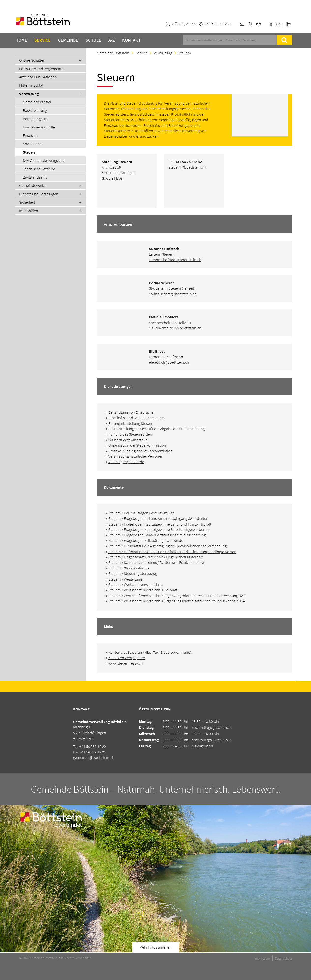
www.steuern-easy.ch (126, 663)
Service (43, 40)
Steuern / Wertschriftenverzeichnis (136, 584)
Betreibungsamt (36, 119)
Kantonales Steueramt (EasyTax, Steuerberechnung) (150, 652)
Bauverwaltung (35, 110)
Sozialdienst (33, 144)
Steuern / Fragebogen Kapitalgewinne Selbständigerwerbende (159, 529)
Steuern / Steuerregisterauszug (133, 573)
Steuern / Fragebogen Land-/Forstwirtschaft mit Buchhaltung (157, 535)
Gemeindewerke (32, 185)
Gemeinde (68, 40)
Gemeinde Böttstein (113, 53)
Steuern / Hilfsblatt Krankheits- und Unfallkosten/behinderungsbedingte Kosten (172, 552)
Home (21, 40)
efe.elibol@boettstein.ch (169, 362)
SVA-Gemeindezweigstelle (44, 160)
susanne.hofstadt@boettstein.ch (175, 260)
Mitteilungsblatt (32, 85)
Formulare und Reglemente (41, 69)
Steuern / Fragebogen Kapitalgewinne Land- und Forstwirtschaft (160, 524)
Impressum (262, 958)
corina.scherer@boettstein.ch (173, 294)
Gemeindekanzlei (37, 102)
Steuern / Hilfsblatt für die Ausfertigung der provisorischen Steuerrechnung (168, 546)
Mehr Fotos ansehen (155, 947)
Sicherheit (27, 202)
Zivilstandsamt (35, 177)
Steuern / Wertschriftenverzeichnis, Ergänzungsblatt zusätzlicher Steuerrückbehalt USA (177, 601)
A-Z (112, 40)
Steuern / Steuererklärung (129, 568)
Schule (93, 40)
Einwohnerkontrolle (39, 127)
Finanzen (30, 135)
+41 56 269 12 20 (93, 746)
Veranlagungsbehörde (126, 462)
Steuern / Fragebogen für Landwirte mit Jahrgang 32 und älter (158, 518)
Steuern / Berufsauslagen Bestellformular (141, 513)
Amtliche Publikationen (38, 77)
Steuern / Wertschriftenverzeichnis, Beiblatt (143, 590)
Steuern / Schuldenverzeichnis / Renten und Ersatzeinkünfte (156, 562)
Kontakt (131, 40)
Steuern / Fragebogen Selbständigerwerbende (146, 540)
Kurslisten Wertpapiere (127, 658)
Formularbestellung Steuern (131, 423)
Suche (284, 40)
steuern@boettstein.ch (187, 167)
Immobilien (29, 211)
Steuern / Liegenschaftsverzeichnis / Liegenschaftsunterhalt (155, 557)
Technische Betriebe (39, 169)
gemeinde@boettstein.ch (94, 757)
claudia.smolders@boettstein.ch (175, 328)
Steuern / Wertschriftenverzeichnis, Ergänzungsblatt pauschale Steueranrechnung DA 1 (177, 596)
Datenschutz (284, 958)
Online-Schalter (32, 60)
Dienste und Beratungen (39, 194)
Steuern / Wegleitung (125, 579)
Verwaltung (29, 94)
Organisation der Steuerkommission (137, 445)
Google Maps (112, 178)
